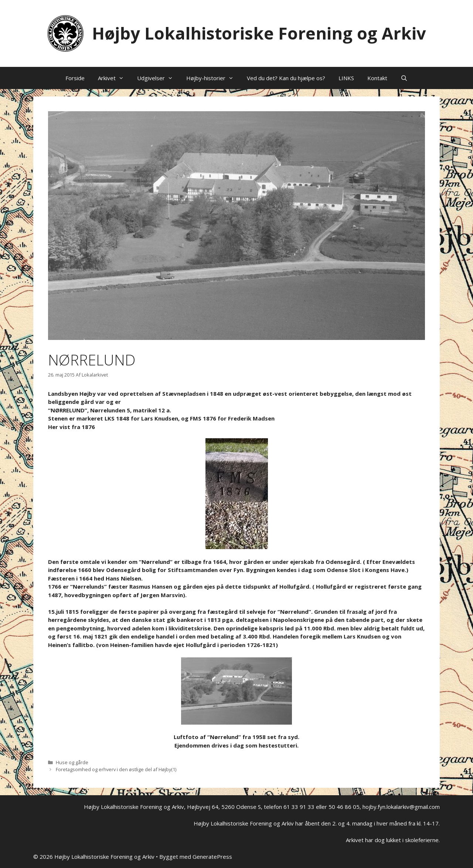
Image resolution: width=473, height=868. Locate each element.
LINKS (346, 78)
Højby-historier (213, 78)
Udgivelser (158, 78)
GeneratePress (212, 857)
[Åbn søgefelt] (404, 78)
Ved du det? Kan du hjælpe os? (286, 78)
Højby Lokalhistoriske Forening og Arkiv (259, 33)
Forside (75, 78)
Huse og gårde (72, 762)
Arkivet (114, 78)
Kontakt (377, 78)
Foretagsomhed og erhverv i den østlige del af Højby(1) (116, 769)
